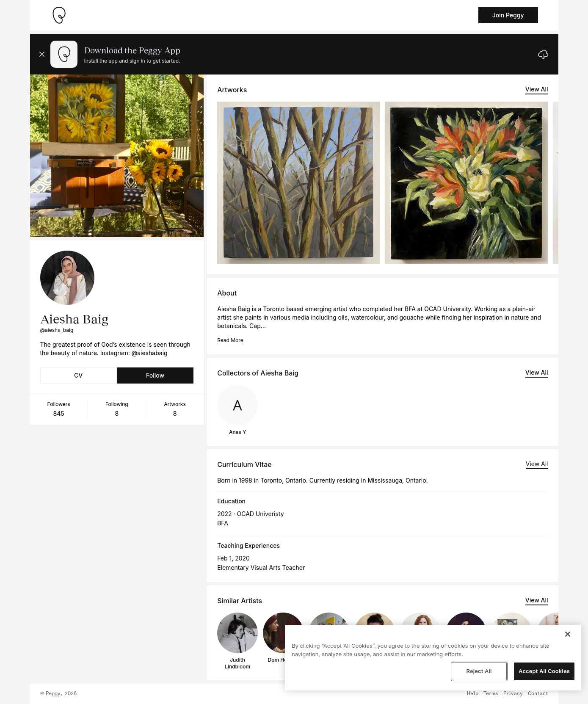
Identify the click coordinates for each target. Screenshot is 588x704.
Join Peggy (508, 15)
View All (537, 89)
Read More (230, 340)
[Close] (568, 634)
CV (78, 375)
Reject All (479, 671)
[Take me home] (59, 15)
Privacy (513, 694)
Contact (538, 694)
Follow (155, 375)
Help (473, 694)
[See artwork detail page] (298, 183)
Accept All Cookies (544, 671)
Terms (491, 694)
